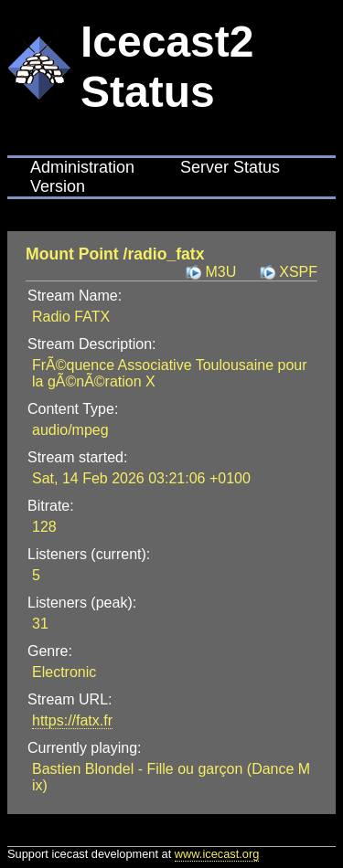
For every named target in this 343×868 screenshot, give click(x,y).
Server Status (230, 167)
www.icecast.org (217, 854)
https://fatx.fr (72, 720)
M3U (220, 272)
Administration (82, 167)
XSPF (298, 272)
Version (58, 186)
